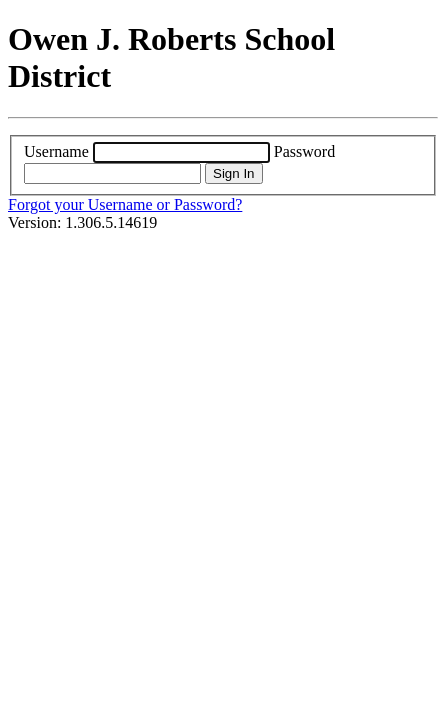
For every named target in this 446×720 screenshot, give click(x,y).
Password (304, 151)
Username (56, 151)
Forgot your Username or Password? (125, 204)
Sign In (234, 173)
